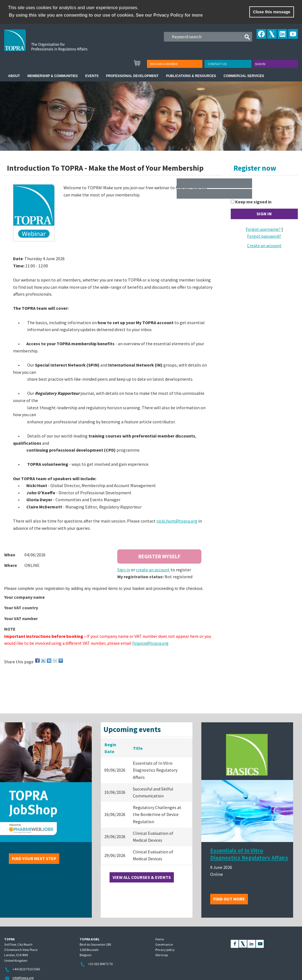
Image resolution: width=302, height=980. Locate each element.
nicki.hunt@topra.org (177, 521)
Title (138, 748)
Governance (164, 944)
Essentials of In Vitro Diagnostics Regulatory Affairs (249, 854)
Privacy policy (165, 950)
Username (241, 181)
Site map (162, 955)
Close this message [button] (271, 12)
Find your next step (34, 858)
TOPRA (57, 45)
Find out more (229, 899)
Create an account (264, 245)
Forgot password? (264, 236)
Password (241, 191)
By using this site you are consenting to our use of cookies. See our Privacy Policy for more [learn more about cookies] (106, 15)
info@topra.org (23, 978)
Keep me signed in (253, 202)
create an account (153, 570)
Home (160, 939)
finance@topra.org (150, 643)
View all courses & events (142, 877)
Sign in (260, 64)
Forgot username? (263, 229)
